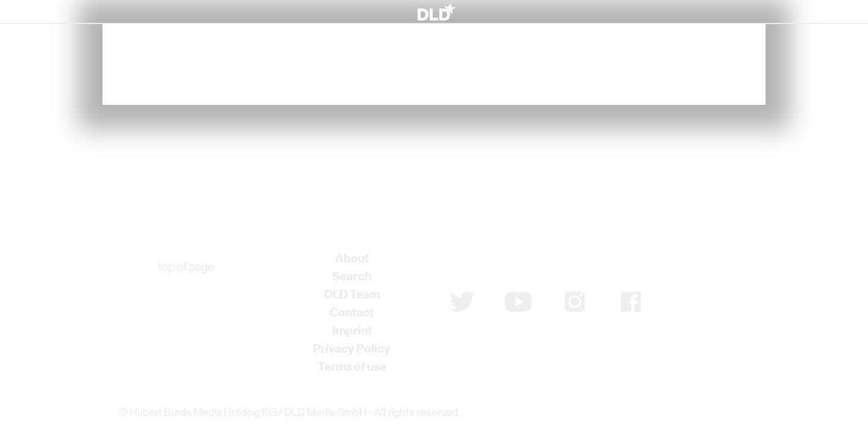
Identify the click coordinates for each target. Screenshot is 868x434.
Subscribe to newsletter (514, 263)
